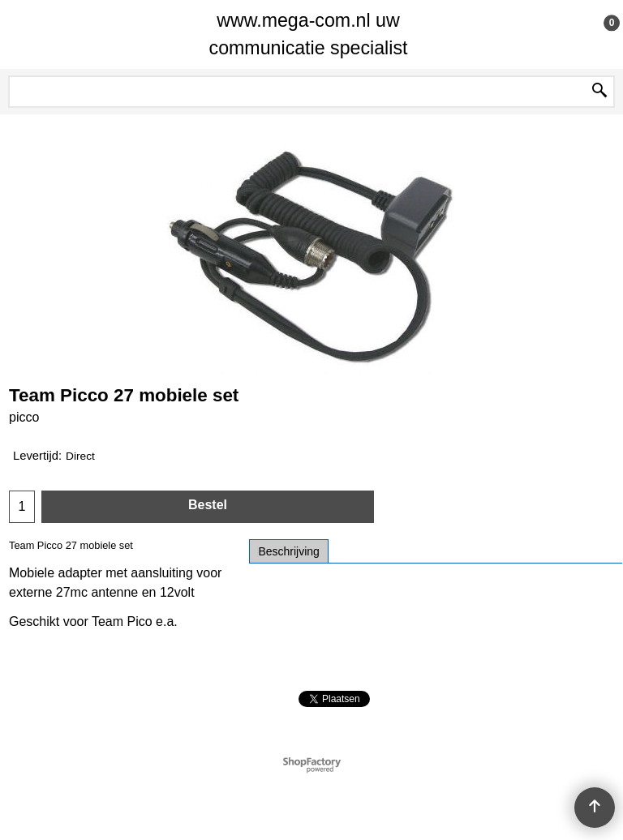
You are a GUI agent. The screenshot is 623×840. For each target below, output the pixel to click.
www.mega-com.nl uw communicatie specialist (309, 34)
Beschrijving (288, 551)
